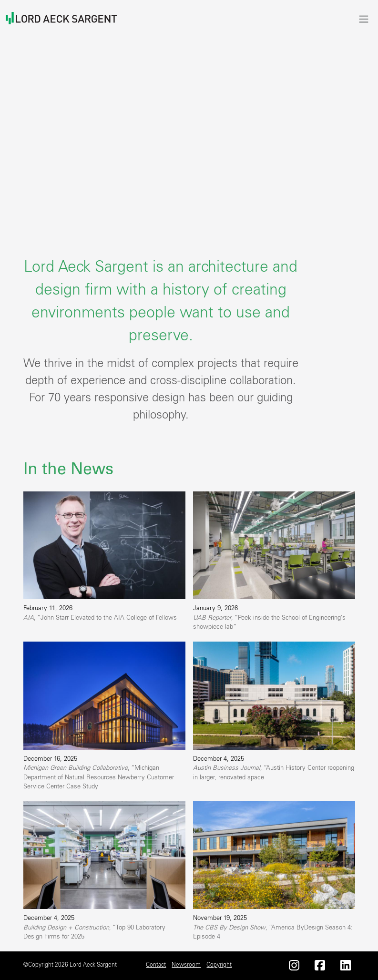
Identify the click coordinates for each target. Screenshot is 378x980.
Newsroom (186, 965)
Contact (156, 965)
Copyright (219, 965)
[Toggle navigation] (364, 19)
